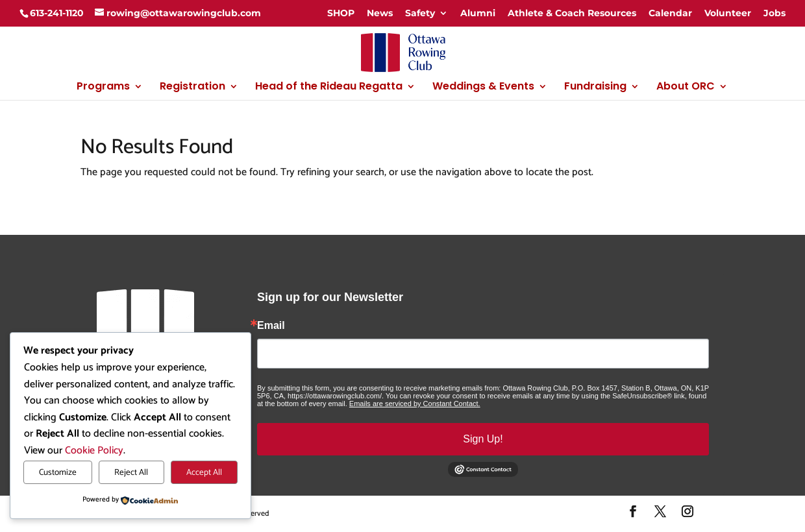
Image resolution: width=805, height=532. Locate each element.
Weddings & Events (483, 88)
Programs (103, 88)
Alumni (478, 13)
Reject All (131, 472)
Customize (58, 472)
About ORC (686, 88)
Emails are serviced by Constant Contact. (415, 404)
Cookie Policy (94, 451)
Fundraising (595, 88)
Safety (420, 13)
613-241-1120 (57, 13)
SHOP (341, 13)
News (380, 13)
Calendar (670, 13)
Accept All (204, 472)
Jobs (774, 13)
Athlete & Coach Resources (572, 13)
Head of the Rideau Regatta (329, 88)
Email (271, 326)
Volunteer (728, 13)
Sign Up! (483, 439)
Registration (192, 88)
